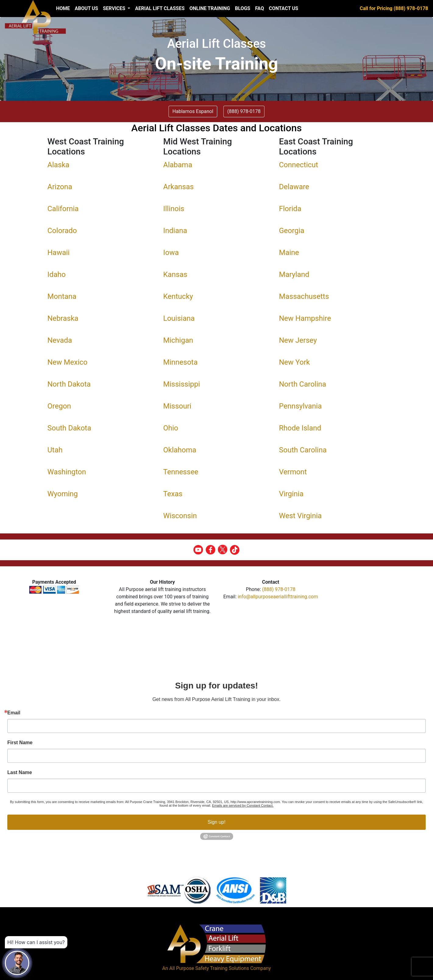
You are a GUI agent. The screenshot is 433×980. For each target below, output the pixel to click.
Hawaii (59, 253)
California (63, 209)
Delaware (294, 187)
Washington (67, 472)
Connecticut (299, 165)
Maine (289, 253)
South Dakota (69, 428)
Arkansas (179, 187)
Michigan (178, 340)
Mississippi (182, 384)
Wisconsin (180, 516)
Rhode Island (300, 428)
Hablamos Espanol (193, 111)
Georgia (292, 231)
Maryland (294, 274)
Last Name (20, 773)
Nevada (60, 340)
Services (115, 8)
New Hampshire (305, 318)
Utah (55, 450)
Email (14, 713)
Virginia (291, 494)
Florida (290, 209)
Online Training (210, 8)
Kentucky (178, 296)
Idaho (57, 274)
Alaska (59, 165)
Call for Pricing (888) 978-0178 (394, 8)
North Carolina (303, 384)
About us (86, 8)
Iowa (171, 253)
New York (295, 362)
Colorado (62, 231)
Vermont (293, 472)
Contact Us (283, 8)
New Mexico (68, 362)
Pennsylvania (300, 406)
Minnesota (181, 362)
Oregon (59, 406)
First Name (20, 743)
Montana (62, 296)
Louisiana (179, 318)
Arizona (60, 187)
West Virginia (300, 516)
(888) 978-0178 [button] (244, 111)
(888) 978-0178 (279, 589)
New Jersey (298, 340)
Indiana (175, 231)
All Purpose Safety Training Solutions (209, 968)
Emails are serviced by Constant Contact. (243, 805)
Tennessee (181, 472)
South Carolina (303, 450)
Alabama (178, 165)
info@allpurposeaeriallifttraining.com (278, 597)
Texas (173, 494)
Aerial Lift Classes (160, 8)
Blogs (243, 8)
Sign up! (217, 822)
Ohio (171, 428)
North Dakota (69, 384)
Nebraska (63, 318)
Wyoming (63, 494)
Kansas (175, 274)
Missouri (177, 406)
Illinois (174, 209)
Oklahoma (180, 450)
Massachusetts (304, 296)
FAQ (259, 8)
